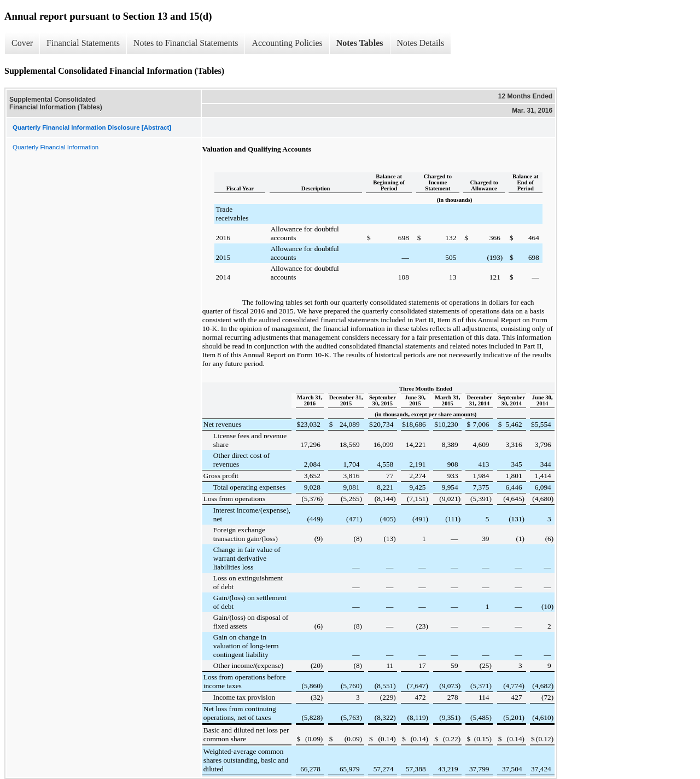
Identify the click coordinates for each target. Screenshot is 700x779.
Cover (22, 43)
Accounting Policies (287, 43)
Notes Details (421, 43)
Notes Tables (360, 43)
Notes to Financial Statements (186, 43)
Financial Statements (83, 43)
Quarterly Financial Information (56, 147)
